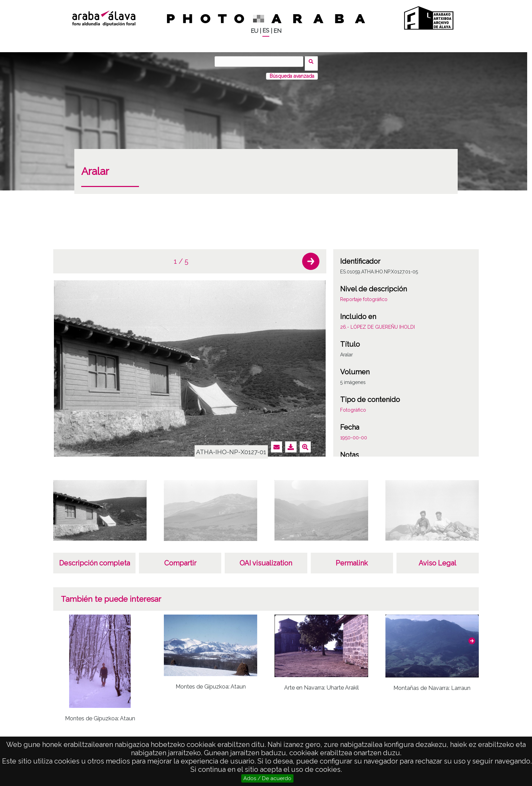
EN (277, 31)
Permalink (352, 559)
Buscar (313, 61)
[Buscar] (261, 62)
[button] (311, 258)
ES (266, 31)
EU (254, 31)
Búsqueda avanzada (292, 72)
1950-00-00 (354, 434)
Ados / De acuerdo (267, 778)
